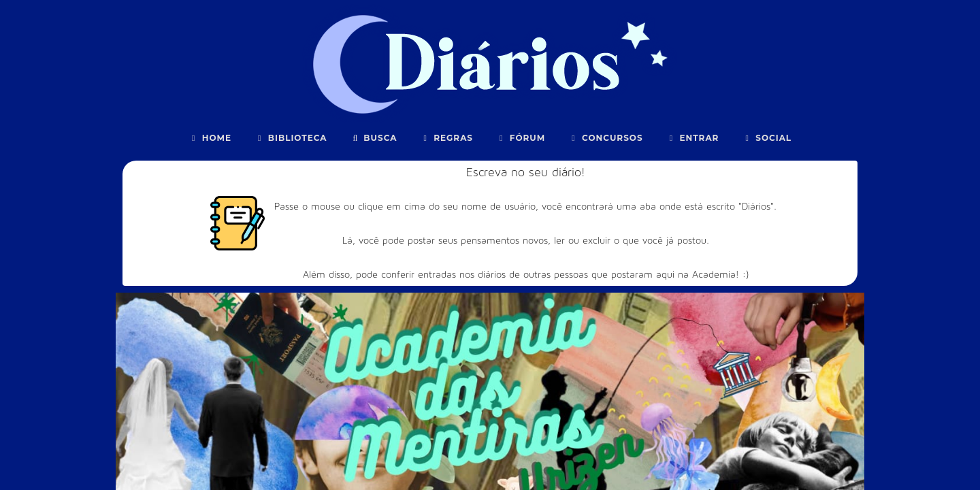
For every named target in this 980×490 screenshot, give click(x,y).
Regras (446, 138)
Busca (374, 138)
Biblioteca (291, 138)
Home (210, 138)
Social (767, 138)
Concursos (605, 138)
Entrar (693, 138)
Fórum (521, 138)
